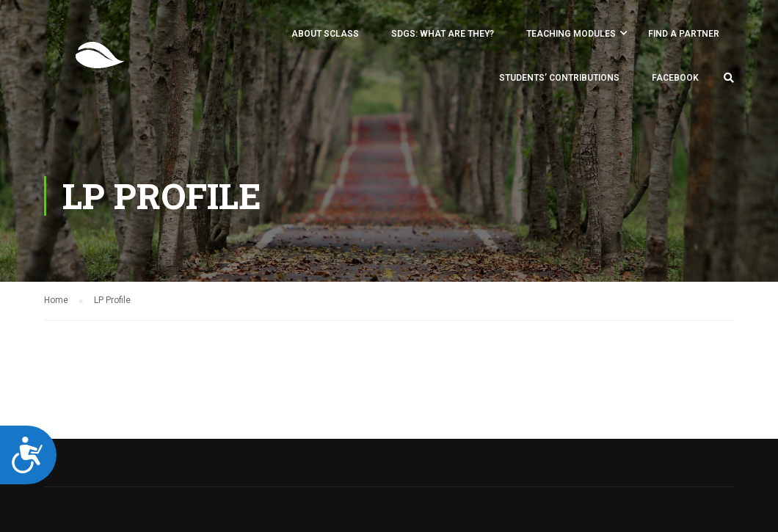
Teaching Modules (571, 34)
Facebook (675, 78)
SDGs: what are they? (443, 34)
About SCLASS (325, 34)
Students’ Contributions (559, 78)
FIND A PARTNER (684, 34)
